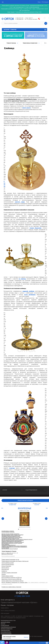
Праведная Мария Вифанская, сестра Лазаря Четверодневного (14, 546)
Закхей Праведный (5, 544)
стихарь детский (5, 625)
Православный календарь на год (10, 559)
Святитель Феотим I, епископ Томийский (10, 549)
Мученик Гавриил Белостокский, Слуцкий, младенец (12, 538)
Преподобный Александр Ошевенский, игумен (11, 537)
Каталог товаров (25, 30)
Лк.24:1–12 (4, 553)
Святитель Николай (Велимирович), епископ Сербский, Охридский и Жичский (17, 539)
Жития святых (5, 568)
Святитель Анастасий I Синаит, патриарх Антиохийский (12, 535)
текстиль (3, 624)
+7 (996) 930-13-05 (19, 18)
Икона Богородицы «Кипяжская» (8, 532)
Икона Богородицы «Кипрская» (24, 527)
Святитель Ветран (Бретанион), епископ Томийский (12, 543)
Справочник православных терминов (11, 587)
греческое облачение (6, 634)
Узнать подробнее (7, 638)
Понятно (26, 637)
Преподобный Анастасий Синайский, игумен (10, 539)
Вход (39, 2)
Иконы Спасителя (6, 566)
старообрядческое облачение (8, 627)
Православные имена (7, 576)
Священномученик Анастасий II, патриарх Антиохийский (13, 542)
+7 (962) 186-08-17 (29, 18)
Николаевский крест (6, 632)
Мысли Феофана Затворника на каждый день (15, 582)
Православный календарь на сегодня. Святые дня (15, 561)
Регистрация (45, 2)
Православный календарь (25, 500)
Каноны (4, 574)
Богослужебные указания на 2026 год (12, 578)
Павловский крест (5, 630)
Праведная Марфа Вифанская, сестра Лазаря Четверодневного (14, 547)
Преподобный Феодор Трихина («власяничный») (11, 536)
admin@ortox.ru (10, 600)
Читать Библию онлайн (8, 563)
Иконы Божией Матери (8, 564)
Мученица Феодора (5, 548)
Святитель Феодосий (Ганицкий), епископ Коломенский (13, 540)
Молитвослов (5, 569)
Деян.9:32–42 (10, 553)
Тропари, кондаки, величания (9, 573)
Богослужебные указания (8, 556)
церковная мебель (5, 622)
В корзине (42, 643)
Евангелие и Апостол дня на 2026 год (11, 579)
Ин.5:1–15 (16, 553)
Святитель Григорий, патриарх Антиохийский (10, 534)
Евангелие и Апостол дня (7, 554)
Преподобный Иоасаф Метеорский (9, 545)
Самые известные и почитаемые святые (12, 581)
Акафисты (4, 571)
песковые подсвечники (7, 629)
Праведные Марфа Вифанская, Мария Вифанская (11, 541)
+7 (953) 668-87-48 (19, 19)
